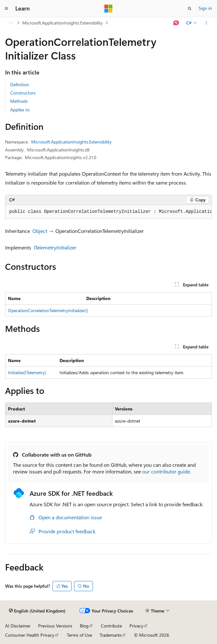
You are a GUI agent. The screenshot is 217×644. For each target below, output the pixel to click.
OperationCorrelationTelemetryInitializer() (48, 310)
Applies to (20, 110)
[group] (108, 212)
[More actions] (206, 23)
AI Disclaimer (18, 626)
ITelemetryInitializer (55, 247)
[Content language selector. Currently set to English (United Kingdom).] (37, 611)
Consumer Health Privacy (30, 635)
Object (40, 231)
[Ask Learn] (176, 23)
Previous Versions (55, 626)
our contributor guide (166, 471)
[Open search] (190, 9)
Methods (19, 101)
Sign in (205, 8)
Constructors (23, 93)
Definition (20, 84)
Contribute (111, 626)
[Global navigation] (6, 9)
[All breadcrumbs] (11, 23)
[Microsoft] (108, 9)
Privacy (136, 626)
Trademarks (111, 635)
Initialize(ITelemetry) (27, 372)
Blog (84, 626)
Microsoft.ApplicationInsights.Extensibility (63, 23)
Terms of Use (79, 635)
